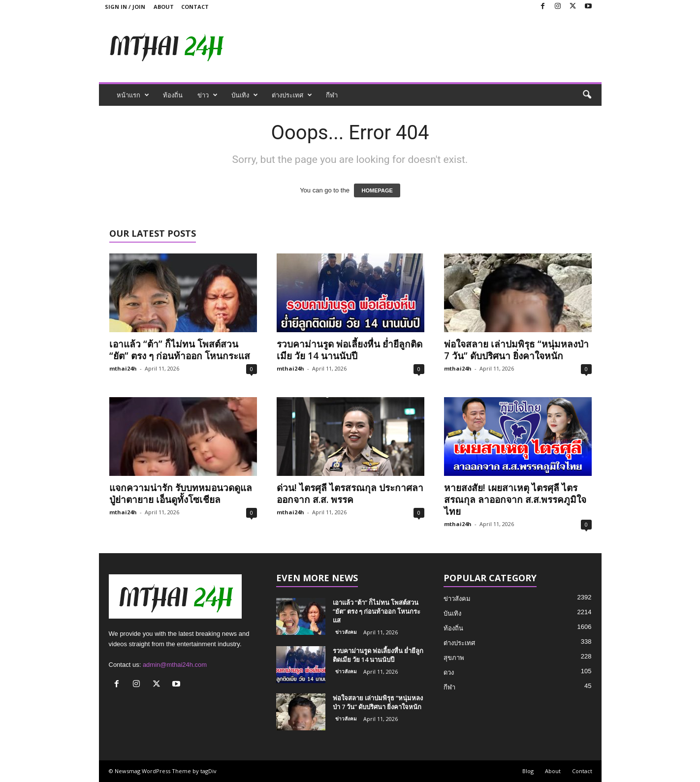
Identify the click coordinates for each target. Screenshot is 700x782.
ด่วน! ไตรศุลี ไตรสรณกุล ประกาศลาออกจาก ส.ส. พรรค (350, 494)
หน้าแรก (133, 95)
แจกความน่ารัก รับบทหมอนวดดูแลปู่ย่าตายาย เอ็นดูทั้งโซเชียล (181, 494)
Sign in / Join (125, 7)
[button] (587, 95)
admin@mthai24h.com (175, 665)
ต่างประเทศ (292, 95)
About (164, 7)
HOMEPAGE (377, 190)
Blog (528, 771)
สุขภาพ (454, 658)
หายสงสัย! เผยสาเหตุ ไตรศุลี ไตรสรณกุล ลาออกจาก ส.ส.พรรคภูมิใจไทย (515, 500)
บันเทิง (245, 95)
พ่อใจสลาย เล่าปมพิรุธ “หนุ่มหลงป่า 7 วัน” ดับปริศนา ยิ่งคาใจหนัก (516, 350)
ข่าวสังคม (346, 632)
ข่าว (207, 95)
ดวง (449, 673)
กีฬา (332, 95)
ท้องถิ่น (173, 95)
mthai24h (123, 368)
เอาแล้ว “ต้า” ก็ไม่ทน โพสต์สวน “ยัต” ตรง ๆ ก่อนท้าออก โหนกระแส (180, 350)
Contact (195, 7)
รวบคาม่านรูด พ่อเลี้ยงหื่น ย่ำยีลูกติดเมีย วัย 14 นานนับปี (350, 350)
